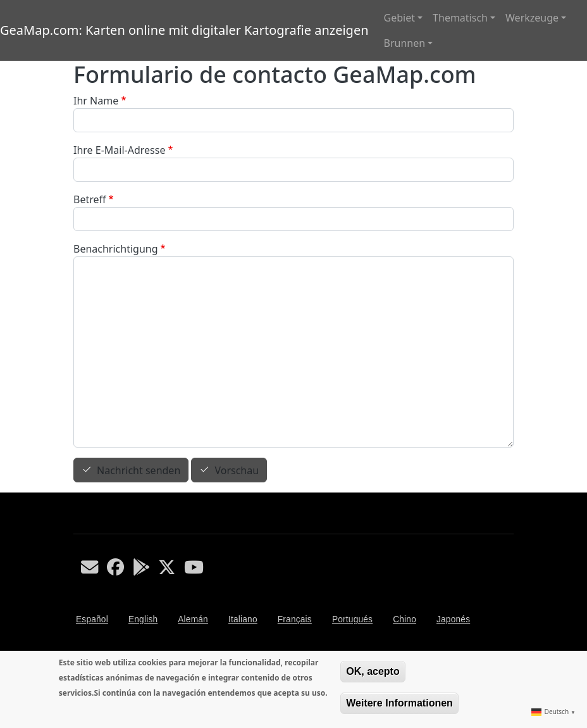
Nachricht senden (139, 470)
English (143, 619)
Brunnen (405, 43)
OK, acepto (373, 671)
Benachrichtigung (116, 249)
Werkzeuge (532, 18)
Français (295, 619)
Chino (405, 619)
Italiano (243, 619)
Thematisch (460, 18)
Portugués (352, 619)
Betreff (90, 199)
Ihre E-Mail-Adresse (119, 150)
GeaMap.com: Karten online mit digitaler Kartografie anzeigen (184, 30)
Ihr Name (96, 101)
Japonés (453, 619)
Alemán (193, 619)
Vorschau (237, 470)
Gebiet (399, 18)
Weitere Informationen (399, 703)
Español (92, 619)
